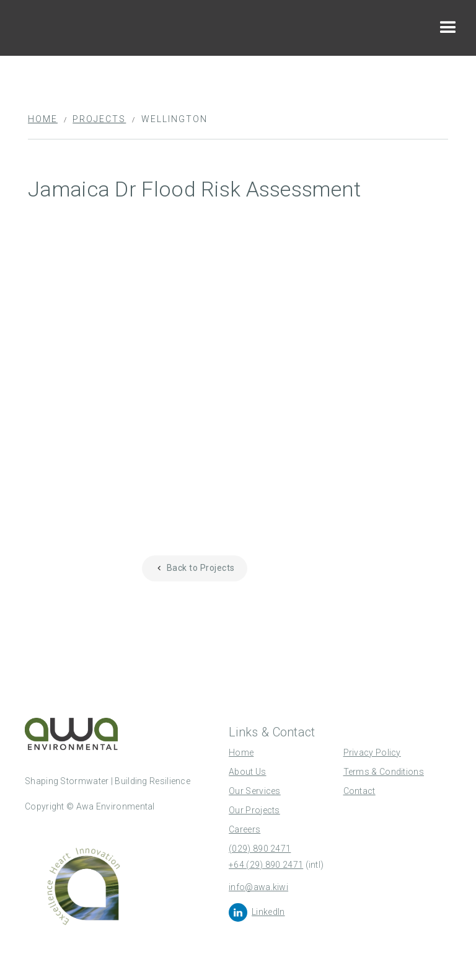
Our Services (255, 791)
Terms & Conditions (384, 772)
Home (43, 119)
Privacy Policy (372, 753)
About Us (247, 772)
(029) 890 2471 (260, 849)
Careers (245, 829)
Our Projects (254, 810)
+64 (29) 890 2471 (266, 865)
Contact (359, 791)
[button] (448, 28)
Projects (99, 119)
